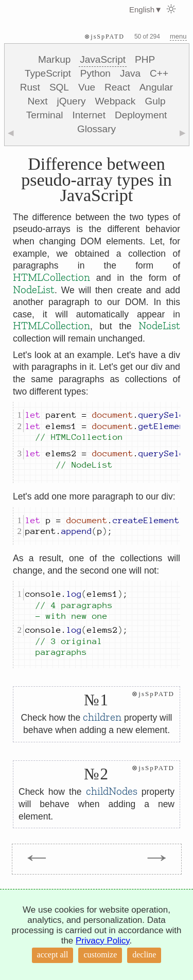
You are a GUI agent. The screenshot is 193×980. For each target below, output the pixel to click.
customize (100, 955)
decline (144, 955)
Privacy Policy (103, 941)
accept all (53, 955)
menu (178, 36)
